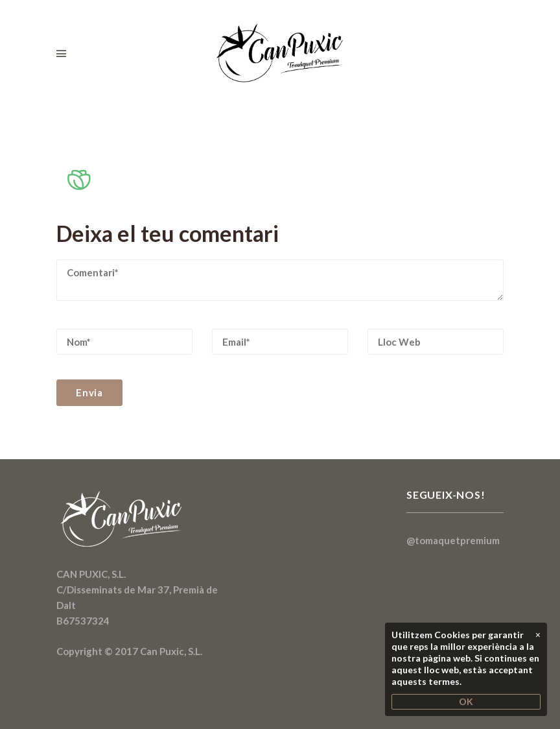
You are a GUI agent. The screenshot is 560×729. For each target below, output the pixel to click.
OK (466, 701)
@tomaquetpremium (453, 540)
